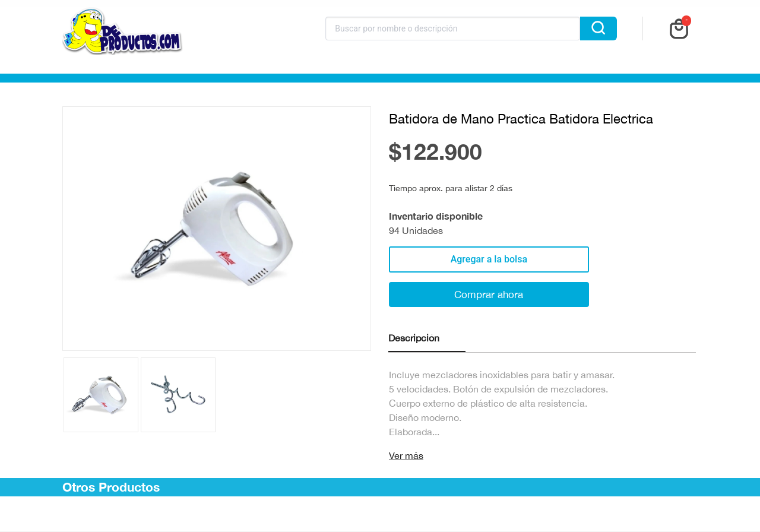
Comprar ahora (489, 294)
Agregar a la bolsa (489, 259)
